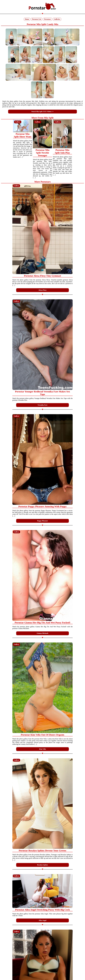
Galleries (57, 19)
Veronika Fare (42, 405)
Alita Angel (43, 920)
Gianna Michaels (42, 633)
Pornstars (48, 19)
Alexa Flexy (42, 290)
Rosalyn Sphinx (42, 865)
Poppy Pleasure (42, 521)
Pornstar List (37, 19)
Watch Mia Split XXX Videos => (42, 112)
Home (27, 19)
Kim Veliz (42, 749)
